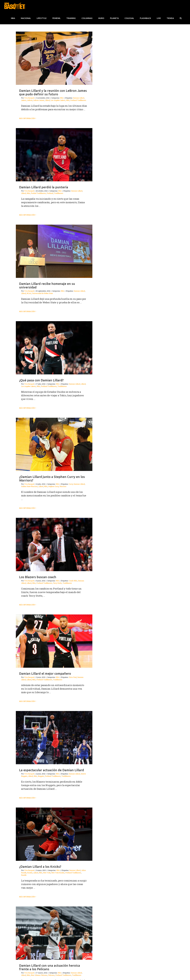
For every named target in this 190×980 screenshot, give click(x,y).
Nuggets (41, 776)
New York (47, 873)
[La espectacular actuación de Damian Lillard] (54, 738)
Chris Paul (73, 677)
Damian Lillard (79, 98)
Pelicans (51, 975)
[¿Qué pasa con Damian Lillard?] (54, 348)
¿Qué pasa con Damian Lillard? (41, 380)
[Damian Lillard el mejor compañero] (54, 641)
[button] (181, 18)
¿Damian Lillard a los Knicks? (40, 867)
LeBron (30, 100)
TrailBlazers (59, 193)
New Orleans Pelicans (39, 975)
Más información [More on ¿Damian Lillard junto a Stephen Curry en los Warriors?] (27, 508)
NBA (62, 98)
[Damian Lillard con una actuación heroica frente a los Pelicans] (54, 933)
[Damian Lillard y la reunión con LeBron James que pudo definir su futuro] (54, 58)
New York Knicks (58, 873)
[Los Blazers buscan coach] (54, 544)
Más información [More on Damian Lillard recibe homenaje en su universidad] (27, 311)
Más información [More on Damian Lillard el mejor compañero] (27, 701)
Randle (24, 875)
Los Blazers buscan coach (38, 577)
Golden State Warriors (29, 486)
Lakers (24, 100)
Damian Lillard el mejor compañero (45, 674)
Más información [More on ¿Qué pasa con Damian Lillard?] (27, 408)
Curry (71, 484)
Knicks (30, 873)
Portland (50, 193)
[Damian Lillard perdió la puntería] (54, 155)
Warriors (63, 486)
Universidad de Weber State (42, 293)
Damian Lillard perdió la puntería (44, 187)
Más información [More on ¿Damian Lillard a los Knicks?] (27, 897)
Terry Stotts (57, 583)
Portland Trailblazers (78, 100)
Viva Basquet (29, 98)
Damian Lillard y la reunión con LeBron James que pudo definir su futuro (53, 92)
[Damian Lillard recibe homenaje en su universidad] (54, 251)
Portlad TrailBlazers (38, 193)
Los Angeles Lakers (58, 100)
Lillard (47, 100)
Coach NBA (73, 581)
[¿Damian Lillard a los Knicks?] (54, 834)
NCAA (29, 293)
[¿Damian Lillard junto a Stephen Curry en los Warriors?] (54, 444)
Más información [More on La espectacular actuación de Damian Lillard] (27, 798)
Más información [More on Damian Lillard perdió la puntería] (27, 215)
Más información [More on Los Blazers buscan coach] (27, 605)
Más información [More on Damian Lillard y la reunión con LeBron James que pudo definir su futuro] (27, 118)
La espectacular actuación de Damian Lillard (52, 770)
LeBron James (39, 100)
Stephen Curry (54, 486)
